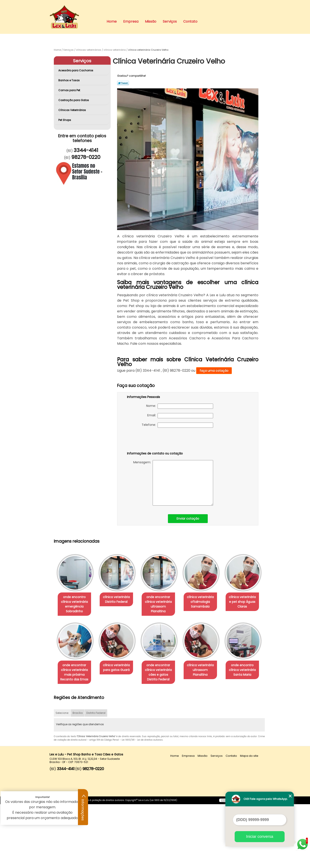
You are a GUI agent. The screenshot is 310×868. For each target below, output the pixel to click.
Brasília (78, 777)
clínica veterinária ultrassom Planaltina (75, 736)
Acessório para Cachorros (76, 70)
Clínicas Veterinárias (72, 110)
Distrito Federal (96, 777)
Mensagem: (173, 483)
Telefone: (177, 425)
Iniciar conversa (260, 837)
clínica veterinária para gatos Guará (163, 668)
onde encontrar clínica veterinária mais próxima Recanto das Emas (119, 672)
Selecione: (62, 777)
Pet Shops (65, 120)
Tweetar (123, 83)
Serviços (170, 21)
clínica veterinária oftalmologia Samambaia (206, 602)
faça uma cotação (214, 371)
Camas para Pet (70, 90)
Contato (190, 21)
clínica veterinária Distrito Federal (119, 599)
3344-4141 (86, 150)
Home (112, 21)
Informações (83, 807)
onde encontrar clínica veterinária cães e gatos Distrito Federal (206, 672)
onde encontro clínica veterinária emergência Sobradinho (75, 604)
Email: (180, 416)
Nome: (180, 406)
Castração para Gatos (74, 100)
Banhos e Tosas (69, 80)
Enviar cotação (188, 519)
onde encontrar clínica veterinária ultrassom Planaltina (163, 602)
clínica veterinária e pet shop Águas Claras (75, 670)
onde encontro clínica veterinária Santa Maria (119, 738)
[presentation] (154, 440)
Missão (151, 21)
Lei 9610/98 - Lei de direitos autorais (142, 804)
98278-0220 (86, 157)
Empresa (131, 21)
